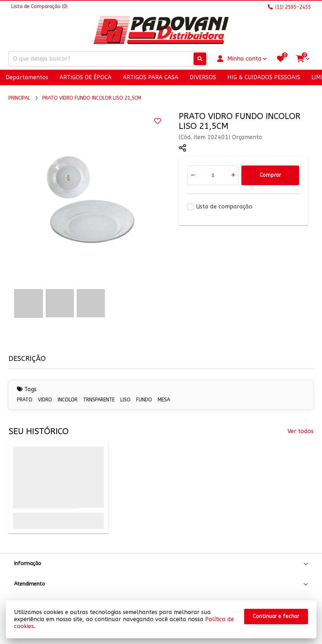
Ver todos (301, 431)
